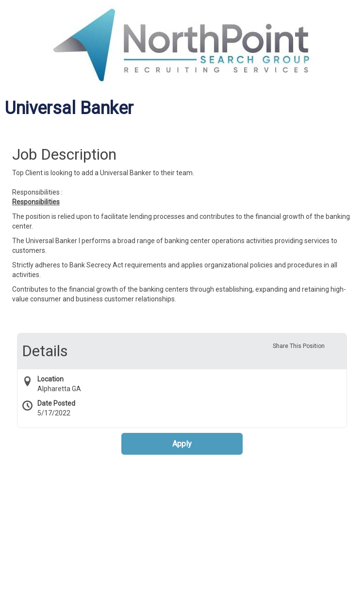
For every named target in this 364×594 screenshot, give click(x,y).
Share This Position (299, 346)
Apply (182, 444)
